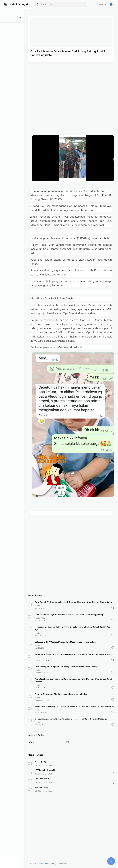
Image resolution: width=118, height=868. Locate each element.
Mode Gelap (107, 4)
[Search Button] (38, 4)
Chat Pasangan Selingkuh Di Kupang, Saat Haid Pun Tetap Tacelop (73, 669)
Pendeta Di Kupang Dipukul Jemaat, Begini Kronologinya (68, 697)
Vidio (51, 618)
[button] (113, 608)
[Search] (60, 4)
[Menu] (5, 4)
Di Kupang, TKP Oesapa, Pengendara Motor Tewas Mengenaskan (72, 642)
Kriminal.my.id (20, 4)
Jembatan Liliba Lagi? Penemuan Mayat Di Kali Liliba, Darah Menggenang (76, 615)
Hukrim (44, 606)
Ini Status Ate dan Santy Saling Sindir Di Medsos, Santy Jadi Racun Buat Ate (78, 724)
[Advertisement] (63, 93)
